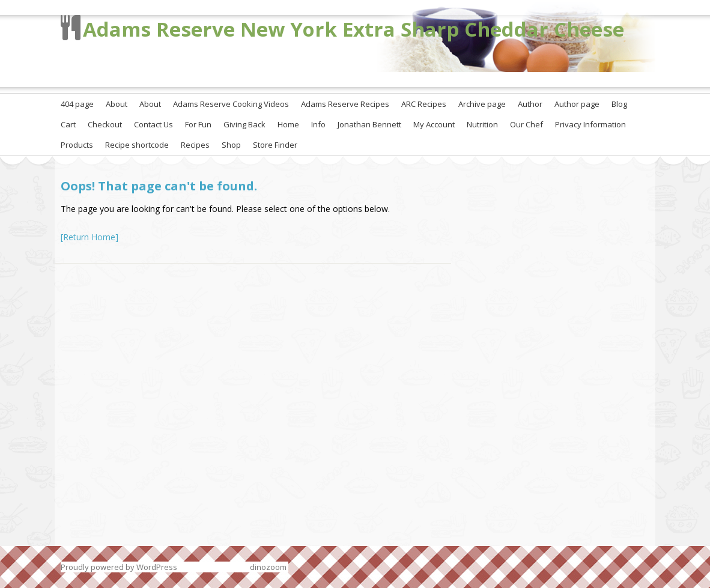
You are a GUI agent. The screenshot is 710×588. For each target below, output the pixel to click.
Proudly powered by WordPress (119, 567)
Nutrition (482, 124)
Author (530, 104)
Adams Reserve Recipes (345, 104)
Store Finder (275, 145)
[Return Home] (90, 237)
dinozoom (268, 567)
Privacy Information (590, 124)
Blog (619, 104)
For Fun (198, 124)
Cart (68, 124)
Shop (231, 145)
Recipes (195, 145)
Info (318, 124)
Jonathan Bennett (369, 124)
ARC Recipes (424, 104)
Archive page (482, 104)
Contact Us (153, 124)
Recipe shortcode (137, 145)
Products (77, 145)
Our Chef (526, 124)
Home (288, 124)
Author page (577, 104)
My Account (434, 124)
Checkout (105, 124)
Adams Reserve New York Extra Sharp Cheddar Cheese (353, 29)
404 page (77, 104)
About (117, 104)
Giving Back (244, 124)
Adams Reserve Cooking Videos (231, 104)
